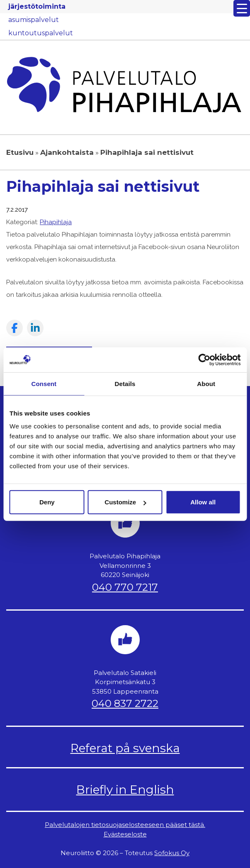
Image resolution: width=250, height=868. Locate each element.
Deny (47, 502)
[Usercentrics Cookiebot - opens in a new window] (204, 359)
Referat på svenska (125, 748)
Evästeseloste (125, 834)
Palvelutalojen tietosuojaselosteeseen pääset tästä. (125, 825)
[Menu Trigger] (242, 8)
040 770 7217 (125, 587)
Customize (125, 502)
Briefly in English (125, 790)
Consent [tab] (44, 383)
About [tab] (206, 383)
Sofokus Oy (172, 853)
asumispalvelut (34, 20)
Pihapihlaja (56, 222)
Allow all (203, 502)
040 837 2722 (125, 703)
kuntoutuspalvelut (41, 33)
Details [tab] (125, 383)
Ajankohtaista (67, 152)
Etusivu (20, 152)
